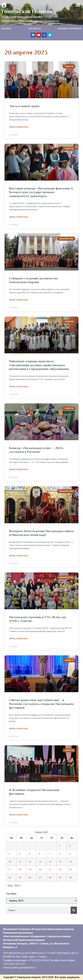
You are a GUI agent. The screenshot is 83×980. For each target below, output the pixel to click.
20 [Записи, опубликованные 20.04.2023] (40, 870)
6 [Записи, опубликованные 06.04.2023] (39, 854)
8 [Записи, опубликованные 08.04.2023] (60, 854)
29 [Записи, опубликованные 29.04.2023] (60, 878)
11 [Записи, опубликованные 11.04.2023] (20, 862)
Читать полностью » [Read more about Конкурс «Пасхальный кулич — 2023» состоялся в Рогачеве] (19, 470)
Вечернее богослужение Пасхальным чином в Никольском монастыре (41, 533)
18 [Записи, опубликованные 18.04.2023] (20, 870)
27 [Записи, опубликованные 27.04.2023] (40, 878)
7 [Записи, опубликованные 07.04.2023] (50, 854)
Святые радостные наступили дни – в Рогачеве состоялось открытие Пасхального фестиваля (41, 704)
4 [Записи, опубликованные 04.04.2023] (19, 854)
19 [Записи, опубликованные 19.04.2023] (30, 870)
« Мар (9, 886)
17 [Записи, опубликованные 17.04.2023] (10, 870)
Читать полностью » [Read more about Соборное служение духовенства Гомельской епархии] (19, 300)
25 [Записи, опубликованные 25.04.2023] (20, 878)
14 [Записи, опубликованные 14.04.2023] (50, 862)
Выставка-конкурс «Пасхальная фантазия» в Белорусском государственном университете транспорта (41, 192)
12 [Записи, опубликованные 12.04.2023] (30, 862)
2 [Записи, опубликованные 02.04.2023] (70, 846)
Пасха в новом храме (24, 106)
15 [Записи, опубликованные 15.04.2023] (60, 862)
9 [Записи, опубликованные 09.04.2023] (70, 854)
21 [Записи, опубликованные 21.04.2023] (50, 870)
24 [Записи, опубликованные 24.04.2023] (10, 878)
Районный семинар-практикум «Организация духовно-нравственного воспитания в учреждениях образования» (39, 365)
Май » (18, 886)
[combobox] (38, 910)
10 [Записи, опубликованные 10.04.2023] (10, 862)
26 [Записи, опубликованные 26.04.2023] (30, 878)
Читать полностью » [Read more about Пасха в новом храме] (19, 127)
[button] (78, 5)
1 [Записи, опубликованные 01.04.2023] (60, 846)
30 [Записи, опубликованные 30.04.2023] (70, 878)
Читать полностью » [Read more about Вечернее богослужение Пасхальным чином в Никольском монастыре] (19, 556)
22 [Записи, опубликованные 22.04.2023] (60, 870)
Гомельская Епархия (27, 11)
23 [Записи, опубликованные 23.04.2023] (70, 870)
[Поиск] (74, 910)
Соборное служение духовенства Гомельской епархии (33, 280)
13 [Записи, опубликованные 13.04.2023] (40, 862)
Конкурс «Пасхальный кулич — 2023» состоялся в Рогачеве (36, 450)
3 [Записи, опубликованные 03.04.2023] (9, 854)
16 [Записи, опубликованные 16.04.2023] (70, 862)
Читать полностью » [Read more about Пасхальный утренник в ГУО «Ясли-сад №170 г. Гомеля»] (19, 639)
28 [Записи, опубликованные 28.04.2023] (50, 878)
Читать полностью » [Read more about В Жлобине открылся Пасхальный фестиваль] (19, 815)
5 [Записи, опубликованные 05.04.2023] (29, 854)
